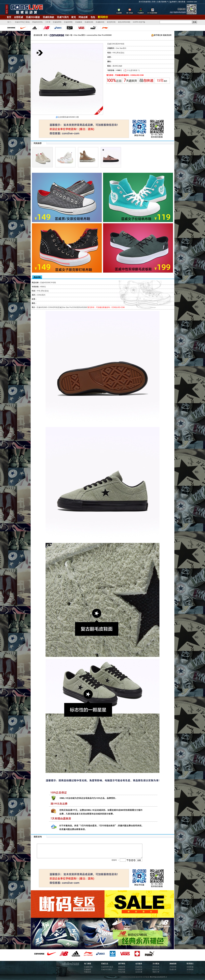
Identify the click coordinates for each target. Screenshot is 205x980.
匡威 (59, 35)
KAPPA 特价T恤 (139, 22)
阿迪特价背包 (37, 22)
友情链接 (190, 969)
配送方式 (156, 969)
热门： (10, 22)
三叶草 (48, 22)
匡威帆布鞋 (100, 22)
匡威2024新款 (33, 17)
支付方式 (156, 967)
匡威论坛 (190, 972)
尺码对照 (173, 967)
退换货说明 (167, 35)
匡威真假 (139, 969)
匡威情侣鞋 (89, 22)
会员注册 (139, 972)
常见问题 (122, 972)
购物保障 (122, 967)
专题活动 (88, 972)
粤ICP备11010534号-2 (158, 977)
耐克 (74, 17)
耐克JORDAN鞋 (124, 22)
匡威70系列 (63, 17)
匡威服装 (79, 22)
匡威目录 (173, 969)
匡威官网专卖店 (107, 967)
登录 (154, 2)
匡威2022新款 (107, 969)
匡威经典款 (49, 17)
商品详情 (37, 277)
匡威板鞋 (88, 969)
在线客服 (190, 967)
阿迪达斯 (83, 17)
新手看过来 (157, 35)
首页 (9, 17)
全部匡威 (19, 17)
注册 (159, 2)
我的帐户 (165, 2)
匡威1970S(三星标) (22, 22)
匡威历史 (139, 967)
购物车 (174, 2)
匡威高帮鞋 (68, 22)
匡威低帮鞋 (57, 22)
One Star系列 (79, 35)
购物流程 (122, 969)
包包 (93, 17)
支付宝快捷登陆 (145, 2)
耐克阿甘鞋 (111, 22)
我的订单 (156, 972)
